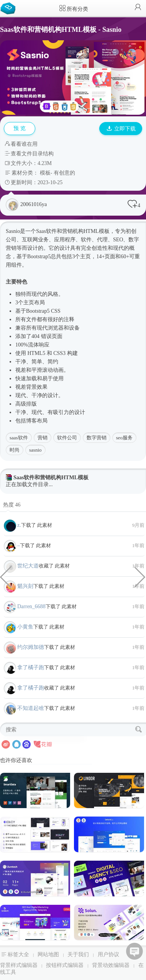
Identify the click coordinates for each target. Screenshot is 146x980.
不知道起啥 (31, 708)
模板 (45, 173)
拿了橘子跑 (31, 667)
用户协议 (108, 954)
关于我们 (78, 954)
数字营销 (97, 438)
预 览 (20, 128)
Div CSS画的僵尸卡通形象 (6, 576)
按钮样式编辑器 (65, 965)
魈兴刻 (25, 586)
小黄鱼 (25, 627)
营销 (43, 438)
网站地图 (48, 954)
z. (19, 525)
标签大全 (18, 954)
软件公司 (67, 438)
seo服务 (124, 438)
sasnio (35, 450)
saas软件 (19, 438)
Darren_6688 (31, 606)
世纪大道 (28, 566)
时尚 (15, 450)
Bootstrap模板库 (10, 8)
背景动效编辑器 (111, 965)
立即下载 (121, 129)
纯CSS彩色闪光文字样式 (140, 576)
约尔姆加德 (31, 647)
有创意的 (64, 173)
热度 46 (12, 505)
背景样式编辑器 (19, 965)
